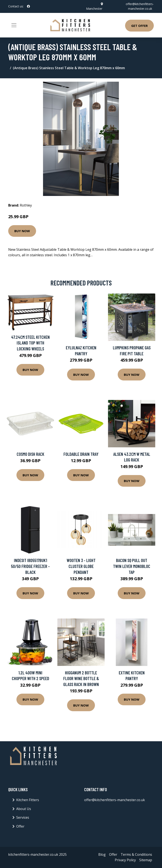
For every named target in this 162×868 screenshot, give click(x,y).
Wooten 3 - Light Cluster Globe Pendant (81, 566)
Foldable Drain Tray (81, 454)
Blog (102, 854)
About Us (24, 809)
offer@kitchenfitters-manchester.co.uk (115, 800)
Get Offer (139, 26)
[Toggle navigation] (14, 25)
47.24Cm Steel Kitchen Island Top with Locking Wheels (30, 343)
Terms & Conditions (136, 854)
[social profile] (28, 6)
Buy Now (22, 231)
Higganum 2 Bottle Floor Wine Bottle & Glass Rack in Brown (81, 678)
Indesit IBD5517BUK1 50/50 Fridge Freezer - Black (30, 566)
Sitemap (146, 860)
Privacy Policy (125, 860)
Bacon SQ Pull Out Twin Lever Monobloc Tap (132, 566)
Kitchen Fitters (28, 800)
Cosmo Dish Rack (30, 454)
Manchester (94, 9)
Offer (20, 826)
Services (23, 817)
